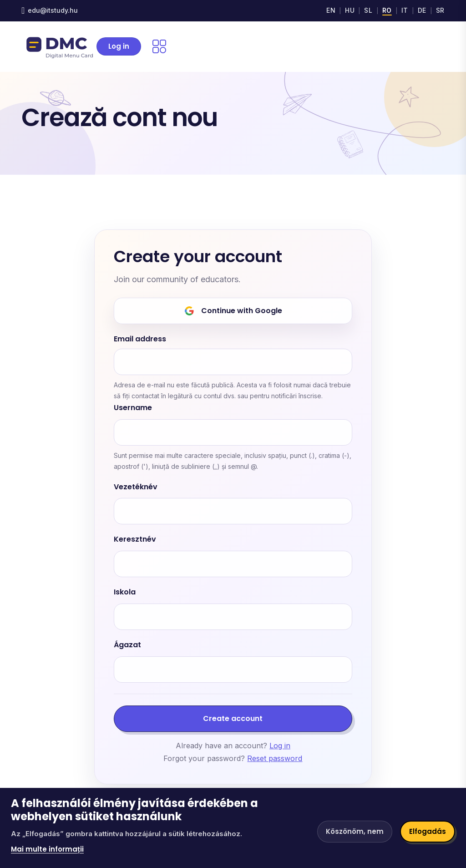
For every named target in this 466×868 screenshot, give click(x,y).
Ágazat (127, 645)
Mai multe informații (47, 849)
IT (405, 10)
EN (331, 10)
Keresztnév (135, 540)
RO (387, 10)
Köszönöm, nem (355, 831)
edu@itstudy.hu (53, 10)
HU (350, 10)
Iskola (125, 592)
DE (422, 10)
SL (368, 10)
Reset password (275, 758)
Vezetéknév (136, 487)
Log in (119, 46)
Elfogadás (428, 831)
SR (440, 10)
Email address (140, 339)
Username (133, 408)
